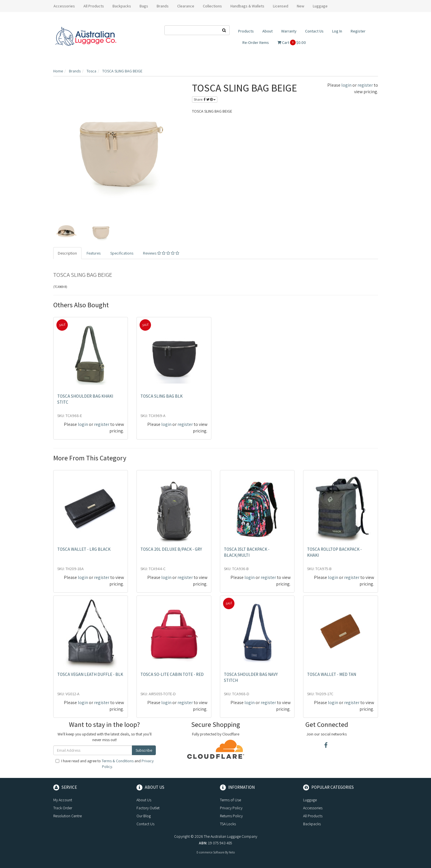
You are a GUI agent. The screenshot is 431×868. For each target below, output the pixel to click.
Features (94, 253)
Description (67, 253)
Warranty (289, 31)
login (346, 85)
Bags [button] (144, 6)
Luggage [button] (320, 6)
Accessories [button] (64, 6)
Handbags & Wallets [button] (247, 6)
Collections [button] (212, 6)
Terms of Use (230, 800)
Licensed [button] (281, 6)
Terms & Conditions (118, 761)
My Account (63, 800)
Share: (205, 99)
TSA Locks (228, 824)
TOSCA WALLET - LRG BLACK (84, 549)
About (267, 31)
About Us (144, 800)
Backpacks (312, 824)
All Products (94, 6)
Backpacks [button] (122, 6)
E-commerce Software (211, 852)
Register (358, 31)
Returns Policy (231, 816)
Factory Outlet (148, 808)
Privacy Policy (231, 808)
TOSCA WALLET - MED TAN (332, 674)
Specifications (122, 253)
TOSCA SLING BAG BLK (162, 396)
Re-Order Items (256, 42)
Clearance (186, 6)
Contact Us (314, 31)
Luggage (310, 800)
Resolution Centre (68, 816)
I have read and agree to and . (105, 764)
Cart (292, 42)
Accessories (313, 808)
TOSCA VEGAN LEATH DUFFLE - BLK (90, 674)
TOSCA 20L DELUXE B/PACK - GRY (171, 549)
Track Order (63, 808)
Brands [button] (163, 6)
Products (246, 31)
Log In (337, 31)
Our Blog (144, 816)
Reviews (161, 253)
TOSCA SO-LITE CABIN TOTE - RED (172, 674)
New (301, 6)
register (365, 85)
